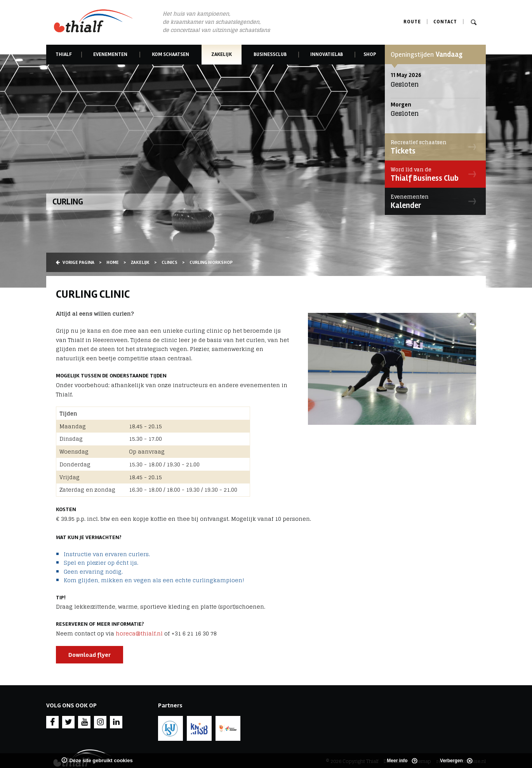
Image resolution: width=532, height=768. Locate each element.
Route (412, 22)
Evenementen (110, 54)
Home (113, 263)
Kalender (433, 201)
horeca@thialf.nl (139, 633)
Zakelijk (222, 54)
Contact (445, 22)
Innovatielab (327, 54)
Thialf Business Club (433, 174)
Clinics (170, 263)
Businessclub (270, 54)
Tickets (433, 147)
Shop (370, 54)
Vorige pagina (75, 263)
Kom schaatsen (170, 54)
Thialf (64, 54)
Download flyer (90, 655)
